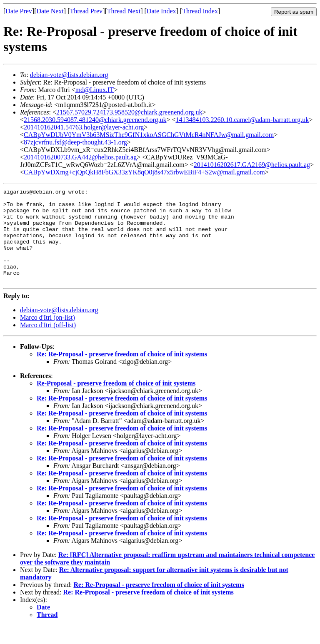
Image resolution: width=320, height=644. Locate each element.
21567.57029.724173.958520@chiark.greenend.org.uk (129, 112)
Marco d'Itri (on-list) (47, 336)
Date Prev (19, 11)
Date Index (161, 11)
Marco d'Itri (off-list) (48, 344)
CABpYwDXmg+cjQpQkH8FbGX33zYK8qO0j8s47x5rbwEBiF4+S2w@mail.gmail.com (144, 172)
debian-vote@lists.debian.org (69, 75)
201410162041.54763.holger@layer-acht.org (84, 127)
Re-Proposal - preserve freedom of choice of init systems (116, 402)
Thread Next (124, 11)
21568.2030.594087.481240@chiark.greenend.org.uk (95, 120)
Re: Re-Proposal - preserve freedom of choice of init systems (122, 373)
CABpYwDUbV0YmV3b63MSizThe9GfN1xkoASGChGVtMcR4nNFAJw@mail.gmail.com (149, 135)
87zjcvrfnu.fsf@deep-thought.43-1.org (75, 142)
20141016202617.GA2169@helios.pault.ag (252, 165)
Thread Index (200, 11)
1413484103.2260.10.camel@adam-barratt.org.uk (242, 120)
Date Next (50, 11)
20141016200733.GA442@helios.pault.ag (80, 157)
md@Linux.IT (95, 90)
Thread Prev (86, 11)
